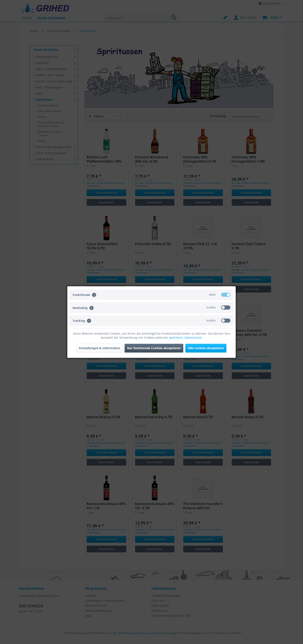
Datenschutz (193, 337)
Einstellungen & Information (100, 348)
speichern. (177, 337)
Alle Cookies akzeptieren (206, 348)
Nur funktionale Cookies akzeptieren (154, 348)
